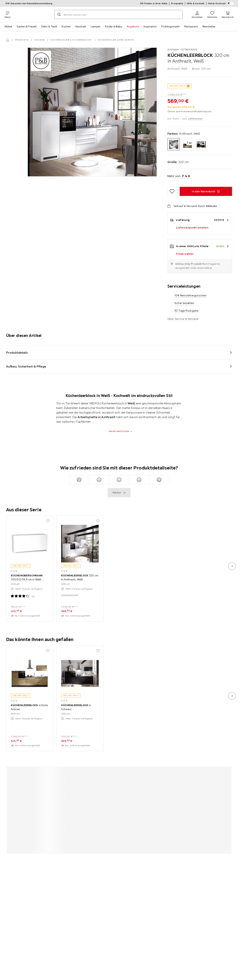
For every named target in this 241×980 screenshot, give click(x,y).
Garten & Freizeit (27, 26)
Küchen (66, 26)
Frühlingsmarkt (171, 26)
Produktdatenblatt (70, 595)
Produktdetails (17, 352)
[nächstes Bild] (232, 566)
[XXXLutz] (32, 14)
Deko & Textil (49, 26)
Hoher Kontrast (221, 3)
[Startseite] (8, 40)
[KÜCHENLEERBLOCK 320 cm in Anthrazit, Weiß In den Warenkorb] (206, 191)
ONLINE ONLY (177, 86)
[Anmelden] (197, 14)
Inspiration (150, 26)
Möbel (8, 26)
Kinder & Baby (114, 26)
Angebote (133, 26)
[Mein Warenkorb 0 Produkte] (228, 14)
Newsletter (209, 26)
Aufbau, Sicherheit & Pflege (26, 366)
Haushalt (81, 26)
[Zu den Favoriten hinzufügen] (172, 191)
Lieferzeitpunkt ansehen (192, 228)
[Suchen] (59, 14)
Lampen (96, 26)
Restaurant (191, 26)
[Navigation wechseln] (8, 14)
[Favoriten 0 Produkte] (212, 14)
